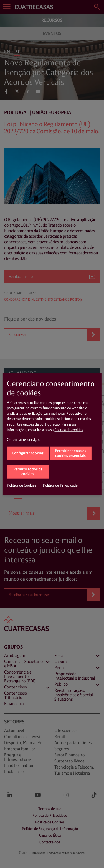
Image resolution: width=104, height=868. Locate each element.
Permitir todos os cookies (28, 472)
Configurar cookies (28, 453)
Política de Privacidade (60, 485)
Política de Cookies (22, 485)
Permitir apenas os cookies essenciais (71, 454)
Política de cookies (69, 430)
